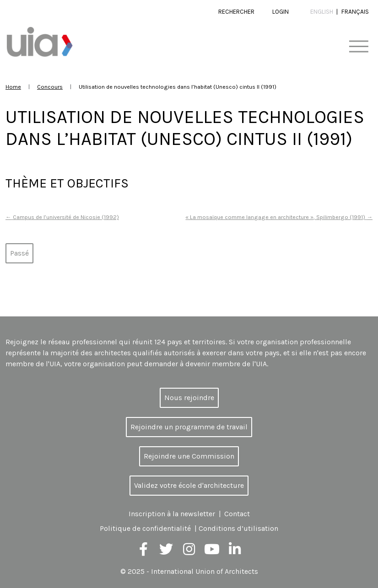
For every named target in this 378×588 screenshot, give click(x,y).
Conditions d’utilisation (238, 528)
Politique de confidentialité (145, 528)
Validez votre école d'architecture (189, 485)
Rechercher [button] (236, 12)
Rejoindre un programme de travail (189, 427)
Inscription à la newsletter (172, 514)
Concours (50, 87)
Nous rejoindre (189, 398)
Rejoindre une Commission (189, 456)
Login (281, 12)
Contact (237, 514)
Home (13, 87)
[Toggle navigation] (359, 47)
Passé (19, 253)
